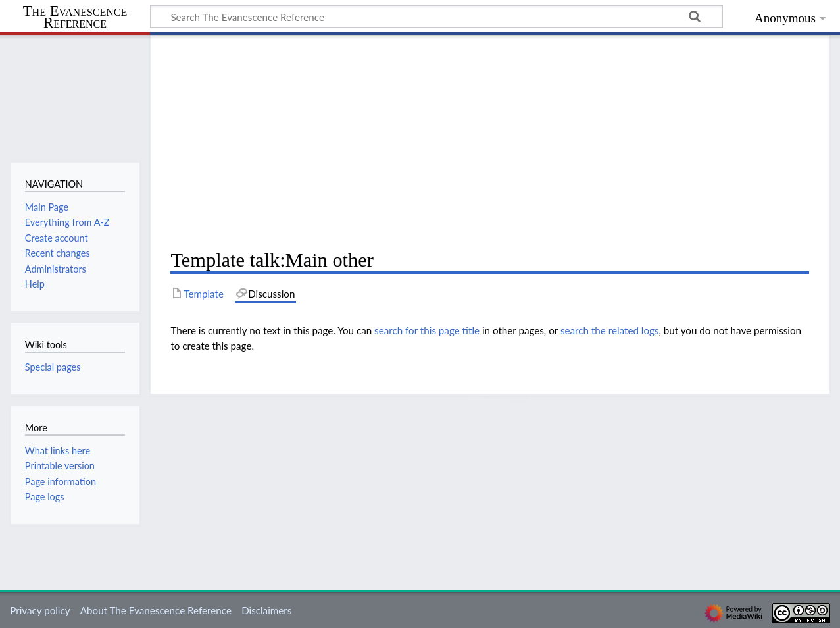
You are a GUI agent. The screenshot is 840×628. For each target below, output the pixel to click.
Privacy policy (40, 610)
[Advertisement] (490, 142)
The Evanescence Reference (75, 17)
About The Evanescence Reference (156, 610)
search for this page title (427, 330)
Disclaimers (266, 610)
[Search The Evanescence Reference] (436, 16)
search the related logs (610, 330)
